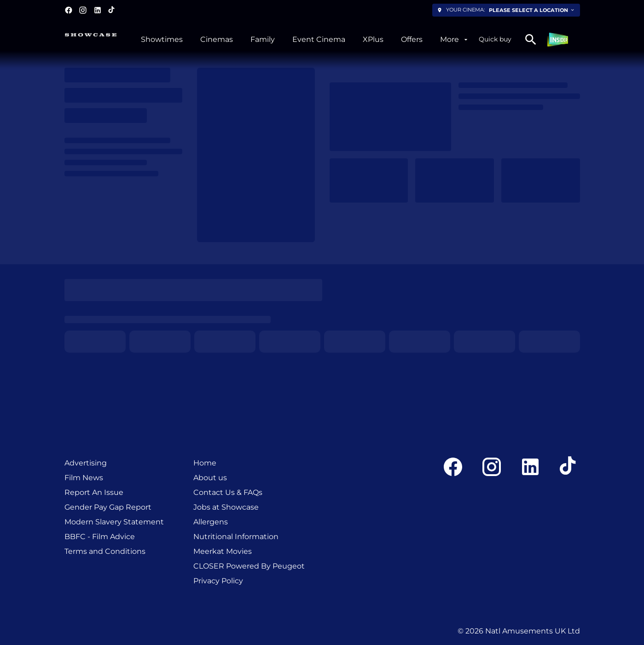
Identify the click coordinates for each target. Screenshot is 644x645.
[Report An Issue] (94, 493)
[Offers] (412, 40)
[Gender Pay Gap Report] (108, 507)
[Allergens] (211, 522)
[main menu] (305, 40)
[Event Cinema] (319, 40)
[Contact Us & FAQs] (228, 493)
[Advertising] (86, 463)
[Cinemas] (217, 40)
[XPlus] (373, 40)
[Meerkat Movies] (223, 552)
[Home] (205, 463)
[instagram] (83, 10)
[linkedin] (98, 10)
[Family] (263, 40)
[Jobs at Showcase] (226, 507)
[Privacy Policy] (218, 581)
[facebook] (69, 10)
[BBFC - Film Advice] (100, 537)
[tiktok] (112, 10)
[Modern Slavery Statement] (114, 522)
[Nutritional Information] (236, 537)
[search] (531, 40)
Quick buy (495, 39)
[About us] (210, 478)
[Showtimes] (162, 40)
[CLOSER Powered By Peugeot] (249, 566)
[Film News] (84, 478)
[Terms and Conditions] (105, 552)
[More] (455, 40)
